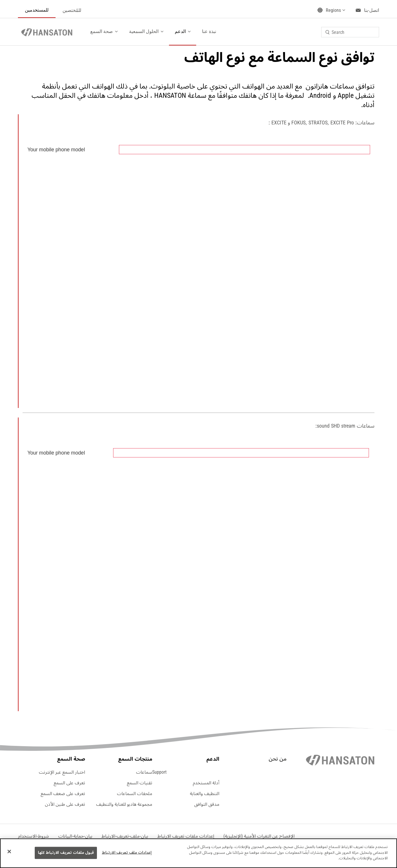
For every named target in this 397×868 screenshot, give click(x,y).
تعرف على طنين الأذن (65, 804)
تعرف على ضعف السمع (63, 794)
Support (159, 772)
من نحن (277, 759)
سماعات (144, 772)
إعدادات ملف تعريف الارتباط (127, 853)
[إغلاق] (9, 852)
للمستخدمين (37, 10)
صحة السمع (102, 31)
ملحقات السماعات (135, 794)
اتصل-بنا (372, 10)
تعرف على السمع (69, 783)
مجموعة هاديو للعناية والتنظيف (124, 804)
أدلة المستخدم (206, 783)
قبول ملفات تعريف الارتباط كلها (66, 853)
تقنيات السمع (139, 783)
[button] (186, 836)
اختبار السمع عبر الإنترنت (62, 772)
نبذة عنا (209, 31)
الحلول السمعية (144, 31)
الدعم (180, 31)
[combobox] (350, 32)
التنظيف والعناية (205, 794)
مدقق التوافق (207, 804)
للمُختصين (72, 10)
